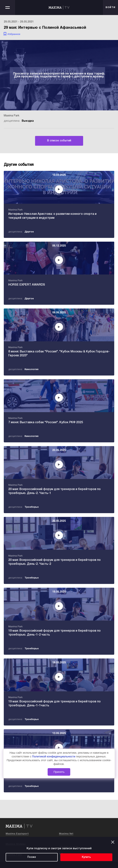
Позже (32, 857)
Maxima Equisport (17, 834)
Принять (59, 772)
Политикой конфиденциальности (54, 756)
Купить (86, 857)
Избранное (14, 34)
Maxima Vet (66, 834)
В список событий (59, 141)
